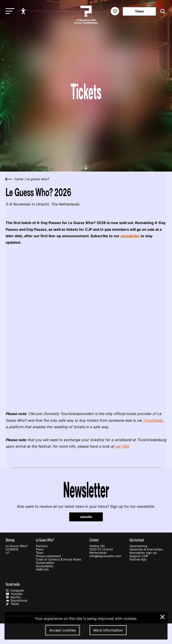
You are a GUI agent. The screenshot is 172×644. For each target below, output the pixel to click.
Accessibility (44, 566)
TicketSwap (153, 420)
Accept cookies (62, 630)
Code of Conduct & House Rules (58, 559)
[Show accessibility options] (24, 11)
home (19, 179)
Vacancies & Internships (146, 549)
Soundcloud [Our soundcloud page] (16, 601)
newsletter (130, 236)
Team (40, 553)
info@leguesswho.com (105, 556)
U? (8, 553)
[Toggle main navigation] (9, 11)
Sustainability (45, 563)
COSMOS (12, 549)
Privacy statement (48, 556)
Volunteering (138, 546)
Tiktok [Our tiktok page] (12, 604)
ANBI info (42, 570)
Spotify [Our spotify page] (13, 597)
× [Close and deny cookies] (163, 616)
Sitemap (10, 540)
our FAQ (122, 446)
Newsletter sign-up (143, 553)
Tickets (139, 11)
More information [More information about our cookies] (108, 630)
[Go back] (9, 179)
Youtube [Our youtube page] (14, 594)
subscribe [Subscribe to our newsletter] (86, 517)
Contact (94, 540)
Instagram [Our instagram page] (15, 591)
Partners (42, 546)
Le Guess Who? (38, 179)
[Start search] (162, 12)
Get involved (137, 540)
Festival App (138, 559)
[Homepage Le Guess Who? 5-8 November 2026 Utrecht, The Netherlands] (86, 11)
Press (40, 549)
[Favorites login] (115, 11)
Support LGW (139, 556)
